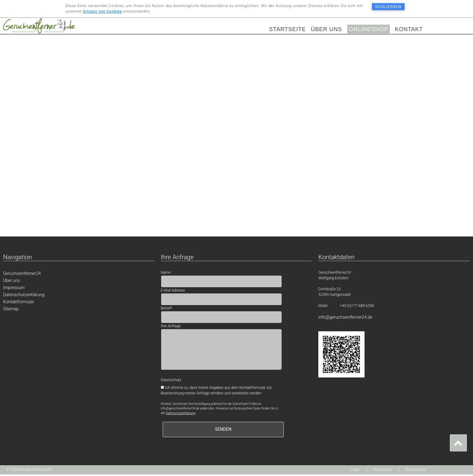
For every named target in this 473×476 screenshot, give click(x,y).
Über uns (326, 30)
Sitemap (11, 310)
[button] (458, 443)
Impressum (14, 289)
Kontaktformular (18, 303)
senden (223, 431)
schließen (388, 7)
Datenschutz (415, 471)
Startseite (287, 30)
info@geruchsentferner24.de (345, 319)
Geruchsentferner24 (22, 275)
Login (355, 471)
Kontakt (409, 30)
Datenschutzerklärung (24, 296)
